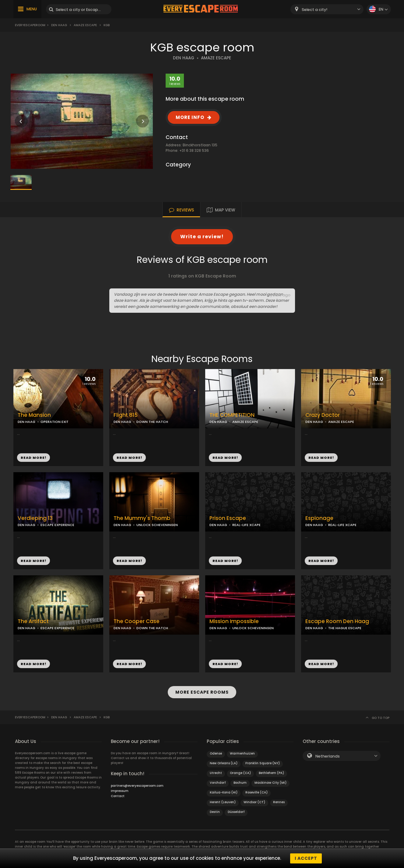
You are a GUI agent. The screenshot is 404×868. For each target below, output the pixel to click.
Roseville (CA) (256, 792)
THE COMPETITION (232, 415)
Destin (215, 812)
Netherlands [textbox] (328, 756)
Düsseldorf (236, 812)
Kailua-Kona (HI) (224, 792)
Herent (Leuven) (223, 802)
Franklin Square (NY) (263, 763)
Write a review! (202, 237)
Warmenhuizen (242, 753)
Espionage (319, 518)
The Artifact (33, 621)
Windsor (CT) (254, 802)
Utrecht (216, 773)
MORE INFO (190, 117)
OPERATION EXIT (54, 422)
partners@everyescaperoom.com (137, 786)
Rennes (279, 802)
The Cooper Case (137, 621)
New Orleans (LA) (224, 763)
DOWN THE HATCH (152, 422)
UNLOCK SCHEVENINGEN (157, 525)
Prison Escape (228, 518)
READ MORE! (33, 458)
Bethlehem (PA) (271, 773)
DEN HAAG (184, 58)
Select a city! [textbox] (314, 10)
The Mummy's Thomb (142, 518)
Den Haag (59, 25)
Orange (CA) (240, 773)
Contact (118, 796)
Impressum (120, 791)
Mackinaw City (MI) (271, 783)
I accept (306, 858)
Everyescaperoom (30, 25)
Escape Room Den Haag (337, 621)
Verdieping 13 (35, 518)
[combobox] (327, 9)
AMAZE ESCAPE (216, 58)
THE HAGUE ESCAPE (345, 628)
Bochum (240, 783)
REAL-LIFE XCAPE (246, 525)
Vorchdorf (218, 783)
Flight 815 (126, 415)
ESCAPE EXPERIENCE (57, 525)
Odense (216, 753)
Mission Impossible (234, 621)
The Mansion (34, 415)
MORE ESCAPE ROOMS (202, 692)
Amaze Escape (85, 25)
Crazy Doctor (323, 415)
